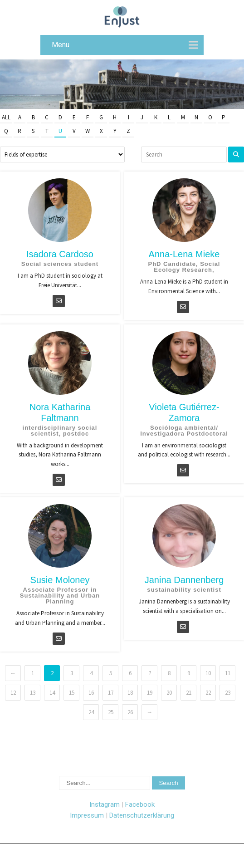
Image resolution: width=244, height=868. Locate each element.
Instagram (105, 804)
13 (33, 693)
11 (228, 673)
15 (72, 693)
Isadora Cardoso (60, 254)
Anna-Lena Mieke (184, 254)
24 (91, 712)
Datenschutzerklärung (142, 815)
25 (111, 712)
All (6, 117)
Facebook (140, 804)
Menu (61, 45)
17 (111, 693)
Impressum (87, 815)
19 (150, 693)
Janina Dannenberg (184, 580)
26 (130, 712)
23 (228, 693)
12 (13, 693)
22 (208, 693)
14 (52, 693)
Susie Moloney (60, 580)
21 (189, 693)
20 (169, 693)
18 (130, 693)
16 (91, 693)
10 (208, 673)
